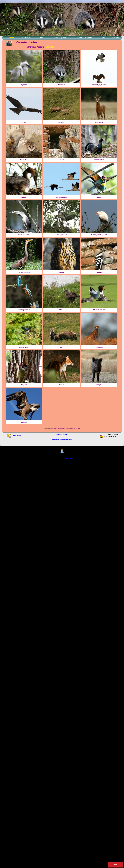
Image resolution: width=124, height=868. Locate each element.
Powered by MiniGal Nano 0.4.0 (60, 429)
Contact (116, 38)
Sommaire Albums (35, 47)
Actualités (26, 38)
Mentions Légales (62, 434)
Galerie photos (27, 42)
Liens (103, 38)
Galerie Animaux (85, 38)
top (116, 865)
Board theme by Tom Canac (72, 429)
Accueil (11, 38)
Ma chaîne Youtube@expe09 (62, 439)
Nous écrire (14, 436)
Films (41, 38)
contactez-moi (69, 458)
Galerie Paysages (59, 38)
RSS (79, 429)
